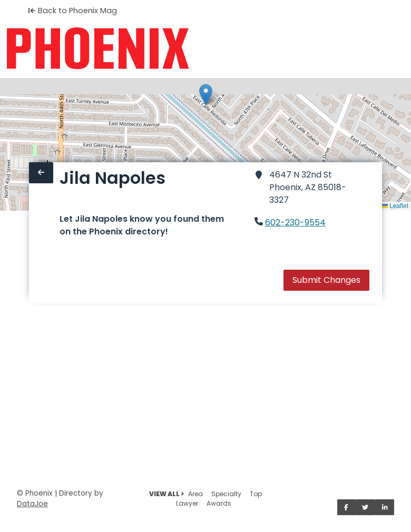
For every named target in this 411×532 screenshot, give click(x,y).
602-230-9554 (295, 223)
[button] (206, 95)
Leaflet (395, 206)
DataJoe (32, 504)
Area (195, 494)
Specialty (226, 494)
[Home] (98, 48)
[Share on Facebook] (346, 507)
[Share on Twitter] (365, 507)
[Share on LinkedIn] (385, 507)
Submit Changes (326, 280)
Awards (219, 503)
